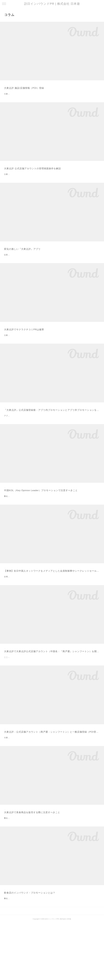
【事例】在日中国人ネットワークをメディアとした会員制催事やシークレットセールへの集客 (52, 606)
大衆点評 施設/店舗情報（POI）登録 (24, 88)
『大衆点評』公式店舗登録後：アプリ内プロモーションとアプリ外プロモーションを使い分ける (52, 432)
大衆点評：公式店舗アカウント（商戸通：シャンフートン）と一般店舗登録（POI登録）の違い (52, 773)
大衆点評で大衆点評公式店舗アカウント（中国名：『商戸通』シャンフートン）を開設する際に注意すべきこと (52, 693)
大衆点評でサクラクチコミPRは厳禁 (24, 345)
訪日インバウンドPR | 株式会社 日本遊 (52, 4)
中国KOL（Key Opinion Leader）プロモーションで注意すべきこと (41, 519)
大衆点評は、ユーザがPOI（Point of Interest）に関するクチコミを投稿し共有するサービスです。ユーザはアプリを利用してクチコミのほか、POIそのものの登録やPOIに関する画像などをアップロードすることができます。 (52, 782)
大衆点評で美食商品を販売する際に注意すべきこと (32, 860)
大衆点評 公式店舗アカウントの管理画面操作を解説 (32, 175)
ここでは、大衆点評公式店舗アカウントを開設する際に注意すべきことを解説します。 (41, 698)
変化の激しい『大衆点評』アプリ (22, 259)
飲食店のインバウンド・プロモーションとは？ (30, 944)
